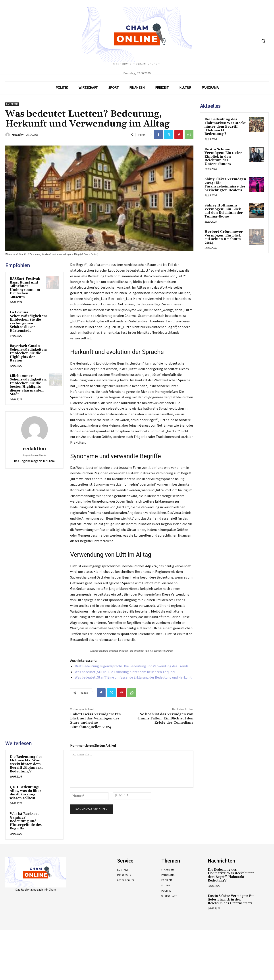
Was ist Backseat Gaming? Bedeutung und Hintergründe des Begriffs (26, 821)
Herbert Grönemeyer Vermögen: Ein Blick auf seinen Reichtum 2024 (224, 237)
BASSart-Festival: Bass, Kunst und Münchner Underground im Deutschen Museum (25, 288)
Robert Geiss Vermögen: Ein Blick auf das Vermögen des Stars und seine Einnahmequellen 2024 (96, 721)
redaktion (17, 135)
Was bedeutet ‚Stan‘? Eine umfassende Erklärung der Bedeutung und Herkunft (133, 677)
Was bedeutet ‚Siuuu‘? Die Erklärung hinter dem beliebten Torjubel (125, 672)
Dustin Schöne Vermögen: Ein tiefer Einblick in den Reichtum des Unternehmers (223, 157)
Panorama (12, 104)
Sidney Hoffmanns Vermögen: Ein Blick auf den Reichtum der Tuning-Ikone (224, 211)
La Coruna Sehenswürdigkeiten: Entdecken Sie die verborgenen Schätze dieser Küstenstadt (28, 322)
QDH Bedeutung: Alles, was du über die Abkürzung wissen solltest (26, 793)
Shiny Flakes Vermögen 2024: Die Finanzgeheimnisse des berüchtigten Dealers (225, 185)
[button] (263, 41)
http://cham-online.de (34, 455)
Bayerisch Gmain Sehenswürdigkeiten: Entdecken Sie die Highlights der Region (28, 353)
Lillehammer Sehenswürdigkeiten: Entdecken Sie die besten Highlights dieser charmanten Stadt (28, 385)
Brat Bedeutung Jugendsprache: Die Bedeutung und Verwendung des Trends (132, 666)
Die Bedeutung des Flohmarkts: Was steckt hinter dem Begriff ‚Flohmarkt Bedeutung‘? (26, 764)
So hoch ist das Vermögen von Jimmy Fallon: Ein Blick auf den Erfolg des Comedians (165, 718)
